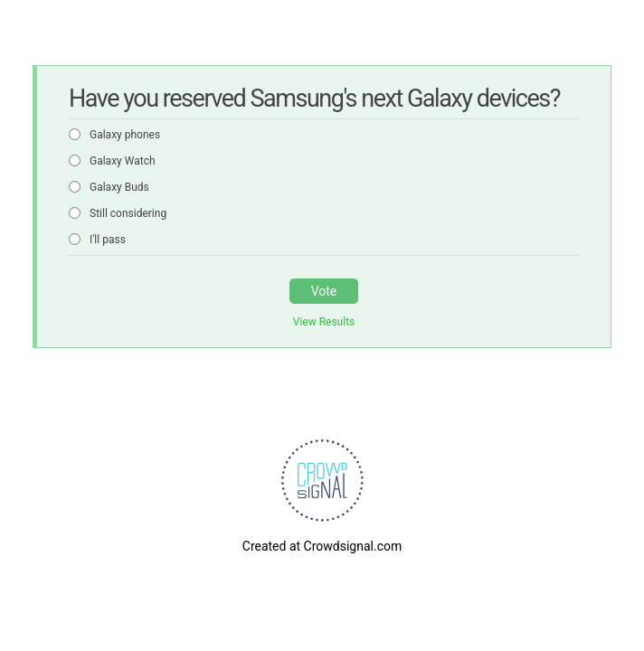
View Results (324, 322)
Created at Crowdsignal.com (322, 546)
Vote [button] (324, 291)
